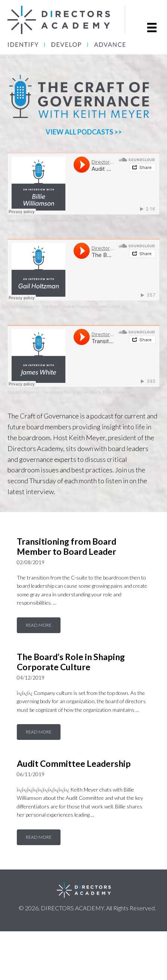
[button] (39, 625)
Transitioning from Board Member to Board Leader (83, 392)
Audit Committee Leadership (65, 220)
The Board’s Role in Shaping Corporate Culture (81, 307)
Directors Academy (23, 220)
